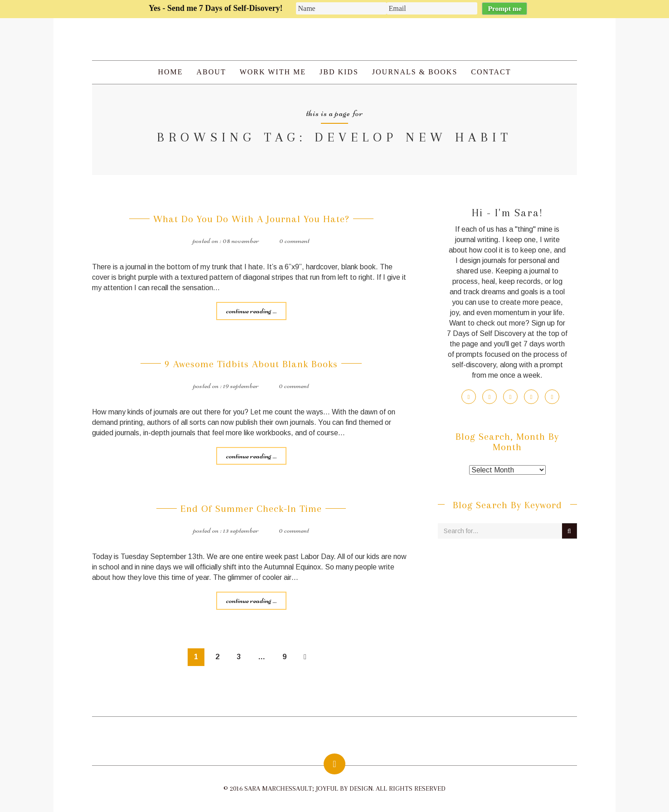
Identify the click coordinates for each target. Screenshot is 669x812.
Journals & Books (415, 72)
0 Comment (294, 240)
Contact (491, 72)
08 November (241, 240)
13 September (241, 530)
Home (170, 72)
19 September (241, 385)
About (211, 72)
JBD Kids (339, 72)
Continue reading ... (251, 311)
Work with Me (273, 72)
